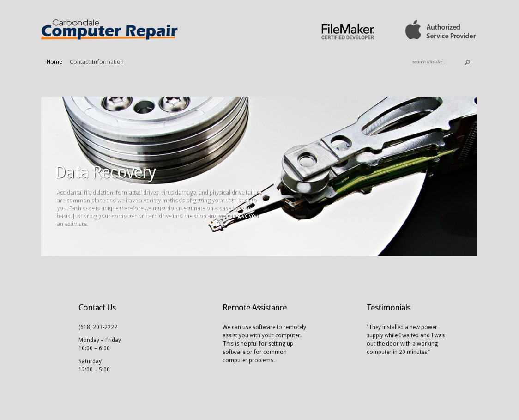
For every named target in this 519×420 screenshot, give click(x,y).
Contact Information (97, 62)
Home (54, 62)
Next (489, 175)
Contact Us (97, 307)
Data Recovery (106, 172)
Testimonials (388, 307)
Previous (29, 175)
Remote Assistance (255, 307)
